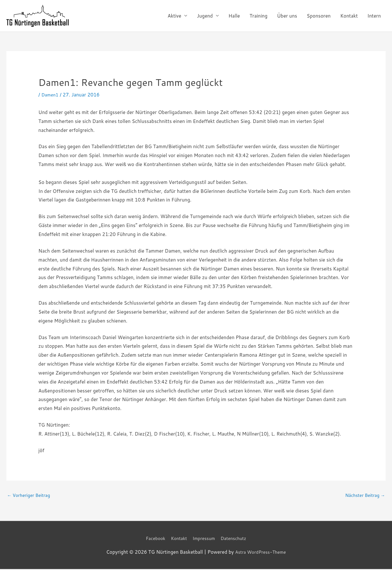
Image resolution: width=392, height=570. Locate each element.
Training (258, 16)
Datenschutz (237, 539)
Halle (234, 16)
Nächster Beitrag (363, 496)
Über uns (287, 16)
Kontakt (349, 16)
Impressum (205, 539)
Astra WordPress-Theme (260, 553)
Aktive (175, 16)
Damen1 (51, 95)
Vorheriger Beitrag (31, 496)
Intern (374, 16)
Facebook (152, 539)
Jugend (205, 16)
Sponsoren (319, 16)
